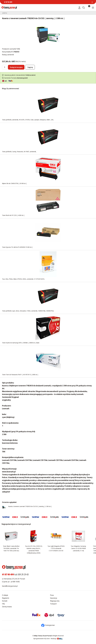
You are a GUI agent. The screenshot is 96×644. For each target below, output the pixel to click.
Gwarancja (54, 598)
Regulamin (6, 598)
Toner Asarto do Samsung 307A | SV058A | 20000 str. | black (21, 343)
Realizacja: (57, 638)
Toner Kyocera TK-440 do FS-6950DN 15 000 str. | (17, 247)
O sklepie (5, 595)
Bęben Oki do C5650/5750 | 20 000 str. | (14, 183)
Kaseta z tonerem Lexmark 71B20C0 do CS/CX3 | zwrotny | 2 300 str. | (30, 506)
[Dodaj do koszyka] (16, 67)
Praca (52, 595)
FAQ (3, 604)
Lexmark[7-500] (15, 49)
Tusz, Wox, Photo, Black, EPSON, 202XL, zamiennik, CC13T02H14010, (23, 279)
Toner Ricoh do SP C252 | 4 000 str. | (13, 215)
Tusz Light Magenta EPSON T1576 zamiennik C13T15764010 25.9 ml (56, 548)
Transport (53, 604)
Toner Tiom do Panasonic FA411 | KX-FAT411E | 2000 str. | (20, 374)
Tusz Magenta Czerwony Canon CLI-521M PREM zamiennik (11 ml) (78, 548)
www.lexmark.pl (9, 472)
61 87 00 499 (8, 2)
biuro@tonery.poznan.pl (10, 586)
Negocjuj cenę (55, 601)
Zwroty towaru (7, 607)
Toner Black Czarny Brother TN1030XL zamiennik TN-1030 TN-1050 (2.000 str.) (11, 548)
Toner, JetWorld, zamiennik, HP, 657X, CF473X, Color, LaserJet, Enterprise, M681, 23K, (28, 120)
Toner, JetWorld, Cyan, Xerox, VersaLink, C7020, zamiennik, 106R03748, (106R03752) (28, 311)
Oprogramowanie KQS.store (42, 638)
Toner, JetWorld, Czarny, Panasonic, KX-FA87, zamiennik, (19, 151)
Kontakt (5, 601)
